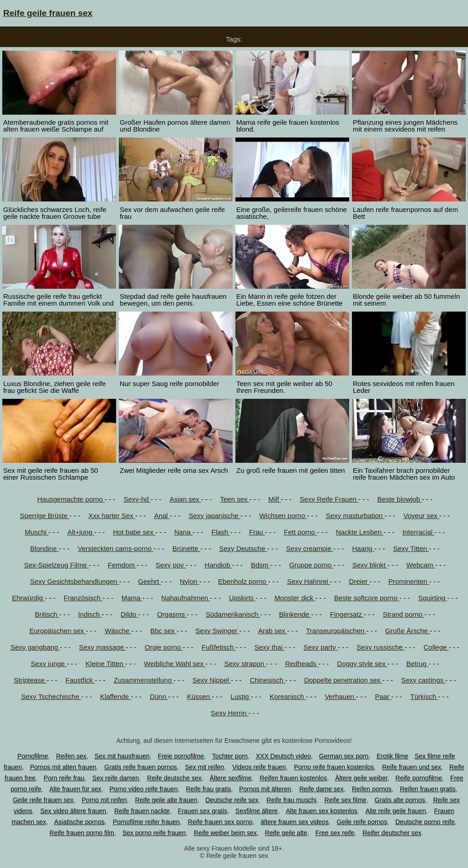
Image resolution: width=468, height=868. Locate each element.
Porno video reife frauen (143, 789)
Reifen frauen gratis (428, 789)
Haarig (363, 548)
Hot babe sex (134, 532)
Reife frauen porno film (82, 833)
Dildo (129, 614)
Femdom (122, 565)
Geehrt (149, 581)
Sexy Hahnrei (308, 581)
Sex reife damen (116, 778)
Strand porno (403, 614)
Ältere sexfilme (231, 778)
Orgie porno (164, 647)
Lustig (241, 696)
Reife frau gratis (209, 789)
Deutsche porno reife (425, 822)
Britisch (47, 614)
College (436, 647)
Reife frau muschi (291, 800)
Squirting (433, 598)
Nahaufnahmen (186, 598)
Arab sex (273, 631)
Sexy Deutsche (243, 548)
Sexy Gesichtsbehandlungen (75, 581)
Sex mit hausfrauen (122, 756)
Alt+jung (81, 532)
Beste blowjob (400, 499)
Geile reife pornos (362, 822)
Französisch (83, 598)
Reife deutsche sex (174, 778)
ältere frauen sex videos (295, 822)
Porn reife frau (64, 778)
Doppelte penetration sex (343, 680)
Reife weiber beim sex (225, 833)
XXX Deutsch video (284, 756)
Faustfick (80, 680)
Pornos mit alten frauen (63, 767)
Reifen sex (71, 756)
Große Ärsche (408, 631)
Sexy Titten (411, 548)
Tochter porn (230, 756)
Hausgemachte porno (71, 499)
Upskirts (242, 598)
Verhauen (340, 696)
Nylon (189, 581)
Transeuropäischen (336, 631)
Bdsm (261, 565)
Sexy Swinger (218, 631)
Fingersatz (347, 614)
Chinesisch (268, 680)
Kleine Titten (105, 664)
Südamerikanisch (233, 614)
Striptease (30, 680)
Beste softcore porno (367, 598)
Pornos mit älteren (265, 789)
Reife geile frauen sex (48, 13)
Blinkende (295, 614)
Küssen (199, 696)
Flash (221, 532)
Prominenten (409, 581)
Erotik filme (392, 756)
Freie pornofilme (181, 756)
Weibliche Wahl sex (175, 664)
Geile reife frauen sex (43, 800)
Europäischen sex (57, 631)
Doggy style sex (362, 664)
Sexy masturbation (355, 516)
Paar (383, 696)
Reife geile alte (286, 833)
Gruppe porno (311, 565)
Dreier (359, 581)
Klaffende (115, 696)
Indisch (90, 614)
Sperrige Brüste (45, 516)
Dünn (159, 696)
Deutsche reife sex (232, 800)
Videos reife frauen (259, 767)
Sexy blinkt (370, 565)
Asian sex (185, 499)
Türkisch (424, 696)
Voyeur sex (421, 516)
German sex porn (344, 756)
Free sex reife (335, 833)
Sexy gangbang (35, 647)
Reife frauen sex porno (220, 822)
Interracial (419, 532)
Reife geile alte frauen (166, 800)
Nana (183, 532)
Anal (162, 516)
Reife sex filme (346, 800)
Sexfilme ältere (257, 811)
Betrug (417, 664)
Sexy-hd (137, 499)
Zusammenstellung (144, 680)
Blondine (45, 548)
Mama (132, 598)
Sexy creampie (310, 548)
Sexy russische (380, 647)
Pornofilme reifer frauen (146, 822)
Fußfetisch (218, 647)
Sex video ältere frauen (73, 811)
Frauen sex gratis (202, 811)
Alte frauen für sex (75, 789)
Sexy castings (423, 680)
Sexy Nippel (212, 680)
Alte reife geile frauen (396, 811)
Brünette (186, 548)
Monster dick (295, 598)
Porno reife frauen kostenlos (334, 767)
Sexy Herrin (230, 713)
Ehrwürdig (28, 598)
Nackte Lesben (360, 532)
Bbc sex (164, 631)
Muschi (37, 532)
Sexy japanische (215, 516)
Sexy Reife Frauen (329, 499)
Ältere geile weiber (361, 778)
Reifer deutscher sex (392, 833)
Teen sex (234, 499)
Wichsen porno (283, 516)
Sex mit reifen (205, 767)
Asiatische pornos (79, 822)
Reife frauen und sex (412, 767)
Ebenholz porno (243, 581)
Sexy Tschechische (51, 696)
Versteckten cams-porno (116, 548)
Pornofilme (33, 756)
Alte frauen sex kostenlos (321, 811)
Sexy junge (48, 664)
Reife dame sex (322, 789)
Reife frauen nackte (142, 811)
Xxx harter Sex (112, 516)
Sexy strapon (245, 664)
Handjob (218, 565)
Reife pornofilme (419, 778)
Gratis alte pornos (400, 800)
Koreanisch (288, 696)
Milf (275, 499)
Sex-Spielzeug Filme (57, 565)
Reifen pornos (372, 789)
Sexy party (321, 647)
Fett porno (300, 532)
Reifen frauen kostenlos (293, 778)
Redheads (302, 664)
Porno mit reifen (104, 800)
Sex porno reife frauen (154, 833)
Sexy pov (170, 565)
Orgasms (172, 614)
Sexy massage (103, 647)
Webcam (421, 565)
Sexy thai (270, 647)
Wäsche (118, 631)
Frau (257, 532)
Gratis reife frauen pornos (141, 767)
